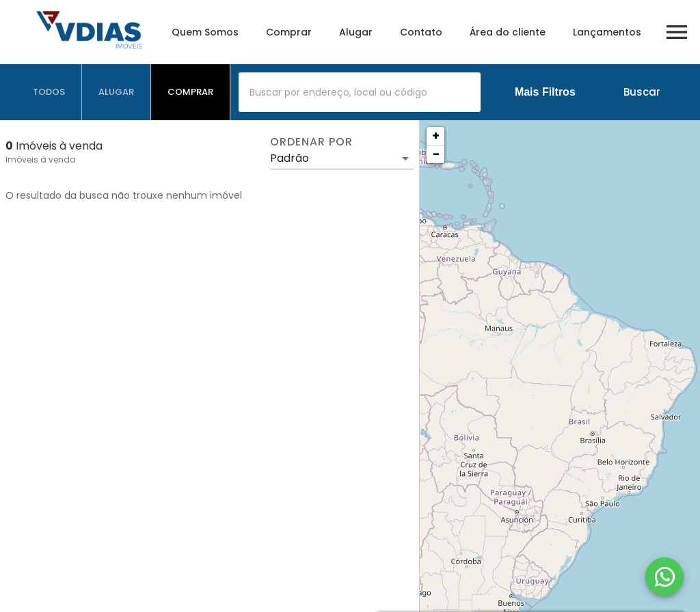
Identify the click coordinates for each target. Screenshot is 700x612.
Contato (421, 32)
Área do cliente (508, 32)
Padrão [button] (290, 158)
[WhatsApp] (664, 576)
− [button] (436, 154)
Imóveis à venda (41, 159)
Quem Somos (205, 32)
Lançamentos (607, 32)
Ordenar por (311, 142)
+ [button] (436, 136)
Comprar (289, 32)
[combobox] (360, 92)
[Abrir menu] (677, 32)
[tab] (49, 92)
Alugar (356, 32)
